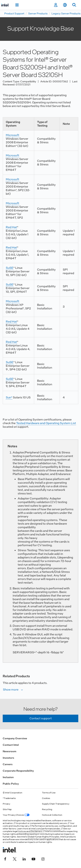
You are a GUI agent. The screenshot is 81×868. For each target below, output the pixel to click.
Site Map (7, 809)
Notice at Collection (52, 815)
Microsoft (12, 135)
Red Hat (11, 227)
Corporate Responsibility (18, 771)
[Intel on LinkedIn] (24, 858)
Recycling (47, 809)
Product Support (14, 13)
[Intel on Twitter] (15, 858)
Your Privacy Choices (16, 815)
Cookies (46, 798)
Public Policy (11, 784)
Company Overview (15, 738)
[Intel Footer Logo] (10, 850)
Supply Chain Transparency (56, 804)
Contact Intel (11, 745)
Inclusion (8, 777)
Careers (8, 764)
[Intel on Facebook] (5, 858)
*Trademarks (9, 798)
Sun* (9, 397)
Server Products (38, 13)
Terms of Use (49, 793)
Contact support (41, 718)
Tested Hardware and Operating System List (46, 423)
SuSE (10, 268)
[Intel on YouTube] (33, 858)
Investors (8, 758)
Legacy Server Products (66, 13)
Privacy (6, 804)
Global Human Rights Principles (43, 837)
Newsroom (9, 751)
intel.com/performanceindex (46, 829)
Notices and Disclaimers (30, 831)
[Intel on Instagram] (43, 858)
